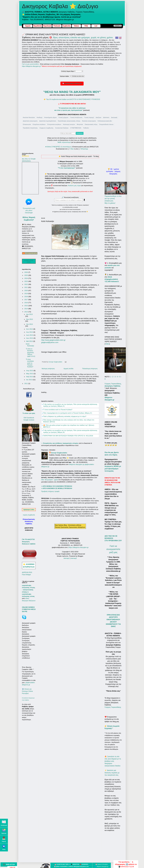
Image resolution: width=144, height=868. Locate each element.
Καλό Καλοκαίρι (30, 345)
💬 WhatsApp (83, 149)
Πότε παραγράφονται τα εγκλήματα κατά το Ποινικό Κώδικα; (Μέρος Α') (68, 413)
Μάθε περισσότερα (64, 142)
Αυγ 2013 (30, 332)
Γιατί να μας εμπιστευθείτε (30, 64)
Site (43, 480)
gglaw (56, 480)
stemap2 (74, 558)
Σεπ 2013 (30, 329)
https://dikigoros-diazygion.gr (31, 66)
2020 (26, 291)
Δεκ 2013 (29, 314)
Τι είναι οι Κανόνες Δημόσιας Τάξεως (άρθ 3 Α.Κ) (30, 353)
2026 (26, 272)
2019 (26, 294)
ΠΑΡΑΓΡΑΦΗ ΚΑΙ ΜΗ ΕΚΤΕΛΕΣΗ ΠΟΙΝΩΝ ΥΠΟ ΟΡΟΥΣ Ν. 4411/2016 (68, 436)
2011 (26, 384)
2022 (26, 284)
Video (107, 344)
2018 (26, 297)
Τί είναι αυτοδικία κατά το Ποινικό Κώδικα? (58, 410)
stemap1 (67, 558)
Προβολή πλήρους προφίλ (50, 491)
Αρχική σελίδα (69, 369)
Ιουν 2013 (30, 338)
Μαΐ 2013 (30, 341)
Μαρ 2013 (30, 374)
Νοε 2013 (30, 319)
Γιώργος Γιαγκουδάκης (113, 707)
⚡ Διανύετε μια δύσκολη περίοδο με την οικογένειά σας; (112, 773)
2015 (26, 306)
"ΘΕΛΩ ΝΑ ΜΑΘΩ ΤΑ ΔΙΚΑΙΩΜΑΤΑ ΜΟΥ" (72, 92)
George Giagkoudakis (59, 453)
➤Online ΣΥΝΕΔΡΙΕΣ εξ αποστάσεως (58, 147)
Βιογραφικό (49, 480)
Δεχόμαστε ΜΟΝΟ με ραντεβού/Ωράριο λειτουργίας (113, 469)
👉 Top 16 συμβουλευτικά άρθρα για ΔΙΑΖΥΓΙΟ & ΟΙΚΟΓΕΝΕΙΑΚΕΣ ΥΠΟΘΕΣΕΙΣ (72, 99)
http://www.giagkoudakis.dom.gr (53, 340)
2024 (26, 278)
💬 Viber (71, 149)
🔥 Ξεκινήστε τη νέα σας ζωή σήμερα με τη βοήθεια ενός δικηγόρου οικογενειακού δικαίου (113, 761)
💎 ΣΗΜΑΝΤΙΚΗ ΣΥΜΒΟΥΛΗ (72, 84)
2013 (26, 312)
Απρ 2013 (30, 371)
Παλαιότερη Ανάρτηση (90, 369)
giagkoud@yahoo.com (50, 342)
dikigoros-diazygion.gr (77, 464)
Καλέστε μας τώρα (74, 186)
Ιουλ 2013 (30, 335)
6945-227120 (10, 864)
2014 (26, 309)
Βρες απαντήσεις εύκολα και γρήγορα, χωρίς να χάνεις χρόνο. (83, 37)
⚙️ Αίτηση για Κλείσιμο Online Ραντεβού (27, 691)
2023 (26, 281)
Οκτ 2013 (30, 324)
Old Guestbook (29, 418)
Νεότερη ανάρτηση (48, 369)
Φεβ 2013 (30, 377)
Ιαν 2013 (29, 380)
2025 (26, 275)
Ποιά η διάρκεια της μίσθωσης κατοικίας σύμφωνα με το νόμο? (65, 416)
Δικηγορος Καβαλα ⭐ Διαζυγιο (60, 6)
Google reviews (29, 420)
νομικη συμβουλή (29, 515)
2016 (26, 303)
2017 (26, 300)
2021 (26, 287)
